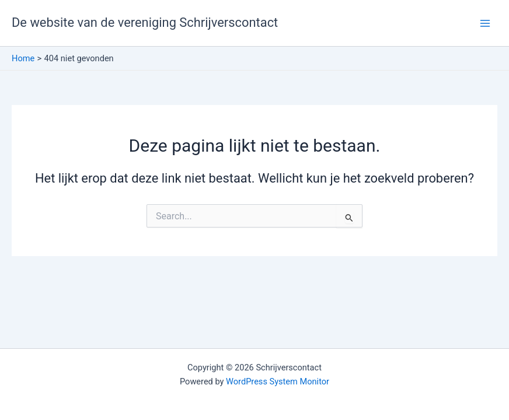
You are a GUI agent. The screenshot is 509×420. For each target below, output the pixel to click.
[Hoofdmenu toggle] (485, 23)
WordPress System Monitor (278, 381)
